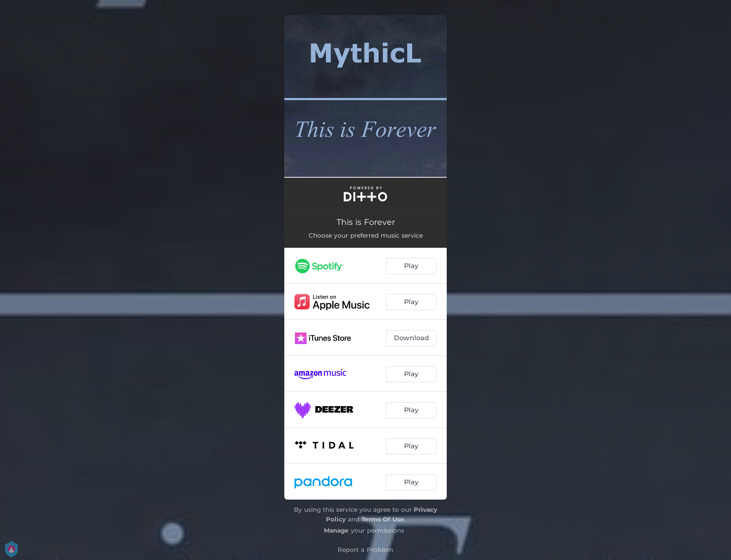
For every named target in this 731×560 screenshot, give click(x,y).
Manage (336, 530)
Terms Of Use (383, 519)
